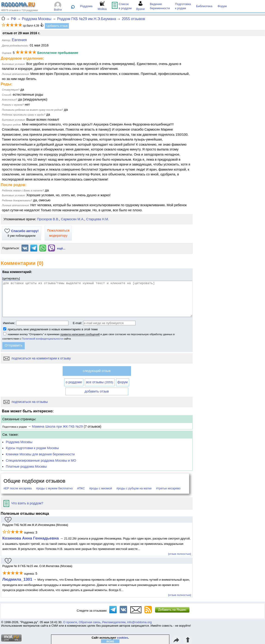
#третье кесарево (168, 488)
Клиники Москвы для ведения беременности (40, 454)
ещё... (61, 248)
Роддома (86, 6)
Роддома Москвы (19, 442)
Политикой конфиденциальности (42, 339)
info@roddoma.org (139, 622)
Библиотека (204, 6)
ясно (110, 641)
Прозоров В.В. (48, 219)
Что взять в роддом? (23, 503)
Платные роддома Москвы (26, 466)
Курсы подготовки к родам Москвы (32, 448)
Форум (222, 6)
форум (123, 382)
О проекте (70, 622)
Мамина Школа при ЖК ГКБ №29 (57, 426)
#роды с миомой (101, 488)
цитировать (11, 278)
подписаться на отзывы (26, 402)
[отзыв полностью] (180, 554)
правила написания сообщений (80, 334)
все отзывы (100, 382)
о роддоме (74, 382)
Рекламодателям (114, 622)
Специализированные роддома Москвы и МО (41, 460)
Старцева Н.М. (98, 219)
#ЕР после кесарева (18, 488)
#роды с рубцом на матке (134, 488)
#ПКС (81, 488)
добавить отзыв (97, 391)
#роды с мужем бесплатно (54, 488)
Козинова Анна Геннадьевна (31, 538)
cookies (123, 638)
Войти (58, 10)
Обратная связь (90, 622)
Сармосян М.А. (73, 219)
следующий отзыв (97, 371)
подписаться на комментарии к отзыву (37, 358)
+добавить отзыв (57, 26)
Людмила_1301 (17, 579)
